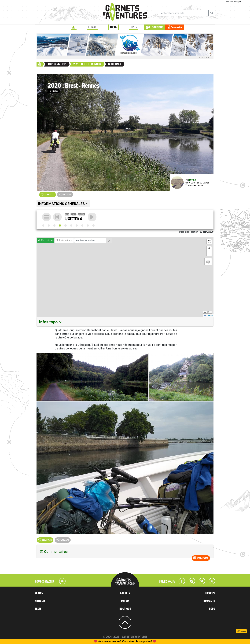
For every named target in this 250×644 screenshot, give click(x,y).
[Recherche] (183, 13)
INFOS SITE (209, 601)
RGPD (212, 609)
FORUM (125, 601)
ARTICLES (40, 601)
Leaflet (208, 316)
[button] (209, 242)
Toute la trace (64, 240)
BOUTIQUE (157, 27)
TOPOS (113, 27)
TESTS (134, 27)
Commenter (201, 558)
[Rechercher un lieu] (90, 240)
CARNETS (125, 593)
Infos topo (51, 322)
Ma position (45, 240)
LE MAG (92, 27)
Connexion (177, 27)
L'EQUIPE (210, 593)
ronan (193, 180)
